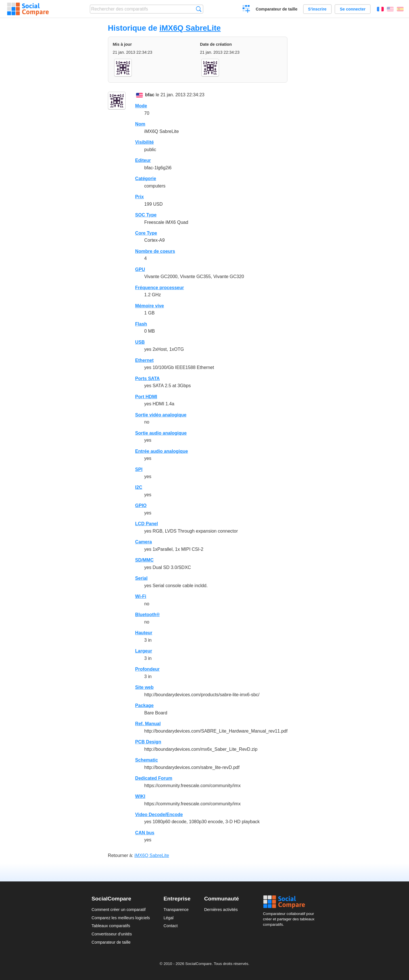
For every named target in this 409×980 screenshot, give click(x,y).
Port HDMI (146, 397)
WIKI (140, 796)
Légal (169, 918)
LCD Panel (147, 524)
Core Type (146, 233)
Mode (141, 106)
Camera (144, 542)
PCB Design (148, 742)
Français (380, 9)
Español (400, 9)
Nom (140, 124)
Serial (141, 578)
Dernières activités (221, 910)
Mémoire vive (150, 306)
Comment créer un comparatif (118, 910)
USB (140, 342)
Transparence (176, 910)
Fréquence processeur (160, 288)
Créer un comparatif (246, 10)
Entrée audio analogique (162, 451)
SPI (139, 469)
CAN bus (145, 833)
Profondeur (147, 669)
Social (290, 902)
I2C (139, 487)
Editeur (143, 160)
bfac (150, 95)
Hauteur (144, 633)
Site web (144, 687)
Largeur (144, 651)
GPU (140, 269)
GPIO (141, 505)
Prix (139, 197)
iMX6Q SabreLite (190, 28)
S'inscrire (317, 9)
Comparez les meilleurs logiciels (121, 918)
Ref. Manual (148, 724)
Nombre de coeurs (155, 251)
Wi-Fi (141, 596)
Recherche (199, 9)
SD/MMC (144, 560)
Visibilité (145, 142)
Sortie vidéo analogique (161, 415)
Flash (141, 324)
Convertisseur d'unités (112, 934)
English (390, 9)
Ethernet (144, 360)
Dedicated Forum (154, 778)
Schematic (147, 760)
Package (144, 705)
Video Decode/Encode (159, 815)
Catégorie (146, 179)
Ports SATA (148, 379)
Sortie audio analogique (161, 433)
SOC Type (146, 215)
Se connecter (352, 9)
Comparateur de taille (277, 9)
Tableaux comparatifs (111, 926)
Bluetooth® (147, 615)
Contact (171, 926)
